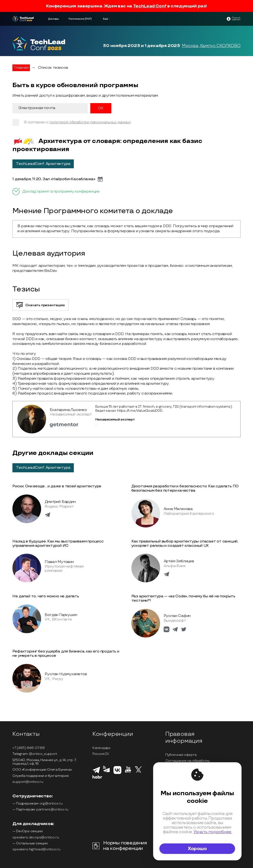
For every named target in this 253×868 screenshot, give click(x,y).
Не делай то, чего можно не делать (46, 596)
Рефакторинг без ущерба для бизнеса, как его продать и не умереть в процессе (66, 654)
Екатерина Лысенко (68, 410)
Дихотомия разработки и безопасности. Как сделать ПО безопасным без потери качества (185, 488)
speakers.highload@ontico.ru (36, 849)
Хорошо (197, 849)
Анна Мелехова (178, 509)
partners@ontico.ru (52, 809)
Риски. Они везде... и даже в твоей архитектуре (57, 486)
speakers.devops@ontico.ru (36, 837)
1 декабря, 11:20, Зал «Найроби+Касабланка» (54, 179)
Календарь (102, 748)
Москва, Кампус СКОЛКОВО (211, 46)
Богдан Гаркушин (61, 615)
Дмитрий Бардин (60, 502)
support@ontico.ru (28, 782)
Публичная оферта (181, 755)
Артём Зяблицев (179, 561)
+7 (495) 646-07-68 (28, 748)
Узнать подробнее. (213, 832)
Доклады (54, 19)
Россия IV (101, 754)
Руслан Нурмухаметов (66, 674)
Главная (21, 68)
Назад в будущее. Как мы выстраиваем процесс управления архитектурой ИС (58, 544)
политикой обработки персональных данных (90, 122)
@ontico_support (43, 754)
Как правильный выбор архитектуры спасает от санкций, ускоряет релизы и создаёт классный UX (185, 544)
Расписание (76, 19)
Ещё (105, 19)
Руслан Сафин (177, 616)
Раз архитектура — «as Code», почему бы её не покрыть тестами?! (183, 598)
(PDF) (88, 19)
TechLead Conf (150, 6)
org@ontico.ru (51, 803)
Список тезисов (53, 68)
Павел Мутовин (59, 562)
